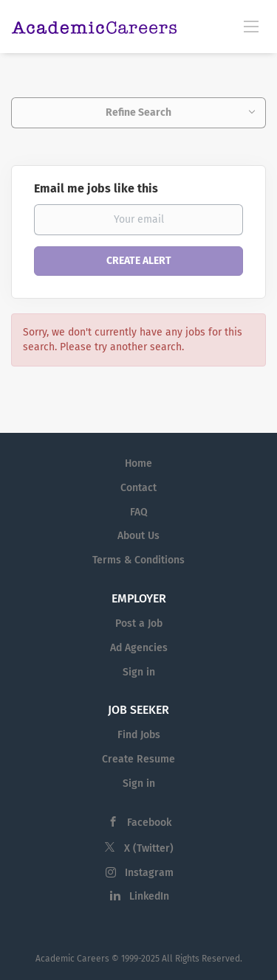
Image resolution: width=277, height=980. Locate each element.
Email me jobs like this (96, 188)
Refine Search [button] (138, 112)
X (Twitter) (149, 848)
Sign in (139, 672)
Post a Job (139, 623)
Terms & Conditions (138, 560)
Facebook (149, 823)
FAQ (139, 512)
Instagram (149, 873)
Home (138, 463)
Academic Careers (72, 959)
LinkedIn (149, 896)
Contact (138, 488)
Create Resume (138, 759)
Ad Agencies (139, 648)
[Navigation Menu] (251, 26)
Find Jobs (139, 735)
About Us (138, 536)
